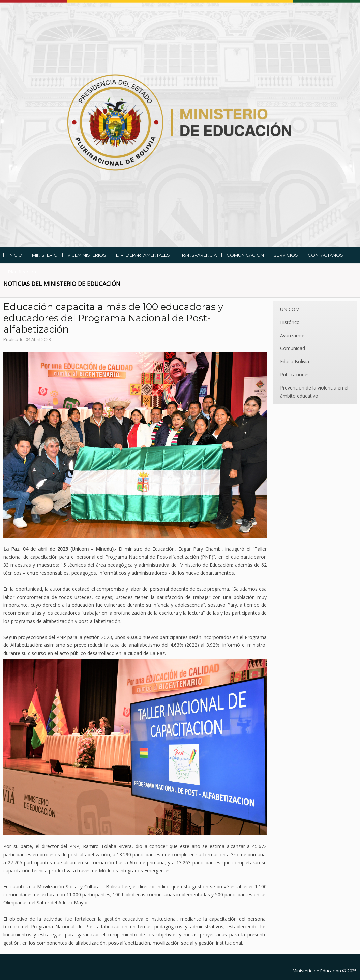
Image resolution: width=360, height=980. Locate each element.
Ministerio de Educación (317, 971)
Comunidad (293, 348)
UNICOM (290, 309)
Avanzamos (293, 335)
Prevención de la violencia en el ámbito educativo (314, 392)
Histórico (290, 322)
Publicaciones (295, 374)
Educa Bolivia (295, 361)
